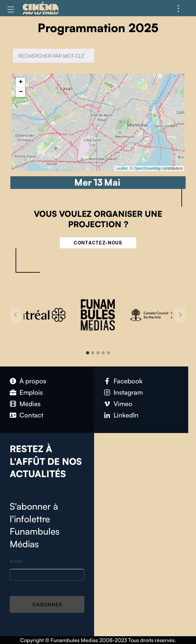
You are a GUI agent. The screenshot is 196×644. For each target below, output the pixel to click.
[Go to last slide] (16, 315)
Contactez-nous (98, 243)
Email (16, 561)
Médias (30, 404)
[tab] (88, 353)
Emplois (31, 392)
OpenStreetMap (147, 168)
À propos (33, 381)
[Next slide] (180, 315)
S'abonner (47, 605)
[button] (20, 82)
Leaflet (122, 168)
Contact (31, 415)
